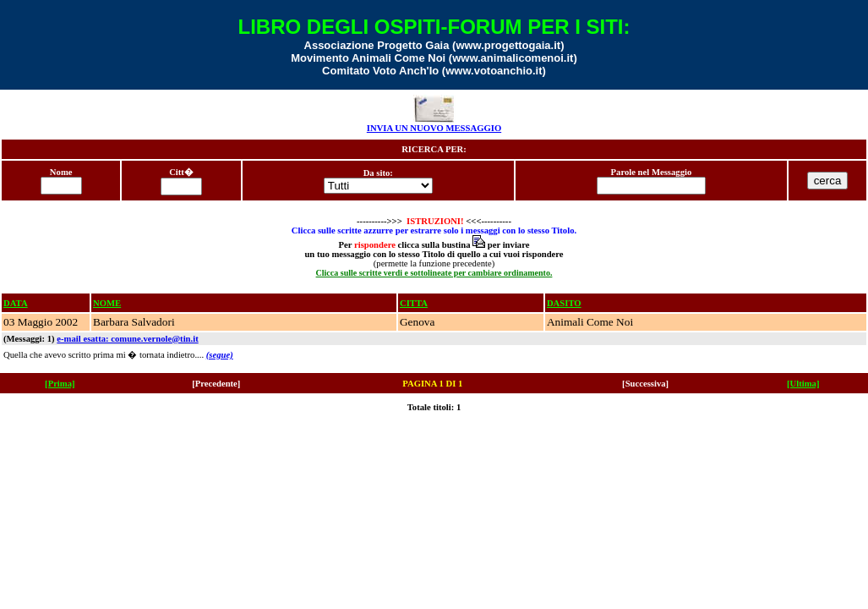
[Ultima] (803, 384)
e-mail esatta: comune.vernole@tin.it (127, 339)
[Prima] (60, 384)
